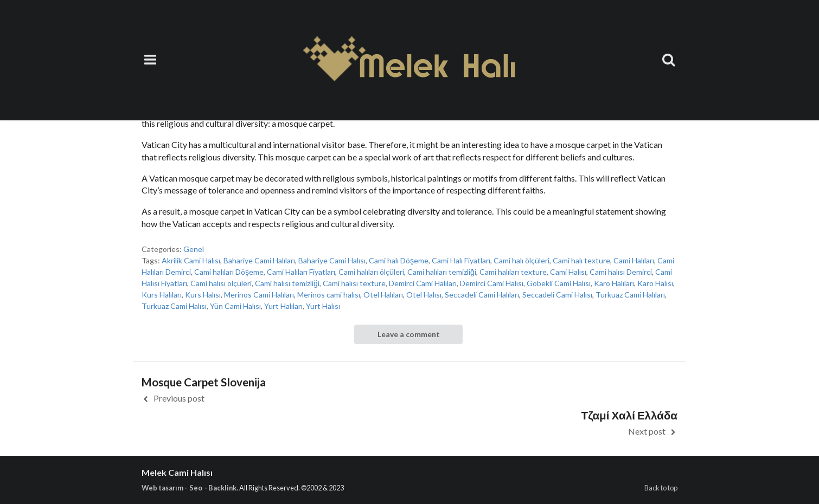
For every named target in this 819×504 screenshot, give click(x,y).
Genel (194, 249)
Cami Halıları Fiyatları (301, 272)
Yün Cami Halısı (235, 306)
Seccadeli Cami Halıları (482, 295)
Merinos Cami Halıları (259, 295)
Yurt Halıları (283, 306)
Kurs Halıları (162, 295)
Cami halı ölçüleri (522, 260)
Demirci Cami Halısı (492, 283)
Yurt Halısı (323, 306)
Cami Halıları (634, 260)
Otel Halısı (424, 295)
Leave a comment (409, 334)
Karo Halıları (614, 283)
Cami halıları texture (513, 272)
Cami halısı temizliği (287, 283)
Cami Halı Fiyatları (461, 260)
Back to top (661, 488)
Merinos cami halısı (329, 295)
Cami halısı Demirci (621, 272)
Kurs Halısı (203, 295)
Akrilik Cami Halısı (191, 260)
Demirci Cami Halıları (423, 283)
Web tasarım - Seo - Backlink (189, 488)
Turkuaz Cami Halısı (174, 306)
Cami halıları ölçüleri (371, 272)
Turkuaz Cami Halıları (630, 295)
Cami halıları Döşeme (229, 272)
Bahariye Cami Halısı (332, 260)
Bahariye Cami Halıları (259, 260)
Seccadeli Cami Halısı (557, 295)
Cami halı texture (581, 260)
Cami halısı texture (354, 283)
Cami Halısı (568, 272)
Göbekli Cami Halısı (559, 283)
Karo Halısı (655, 283)
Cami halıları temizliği (442, 272)
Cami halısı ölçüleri (221, 283)
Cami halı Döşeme (399, 260)
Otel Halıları (383, 295)
